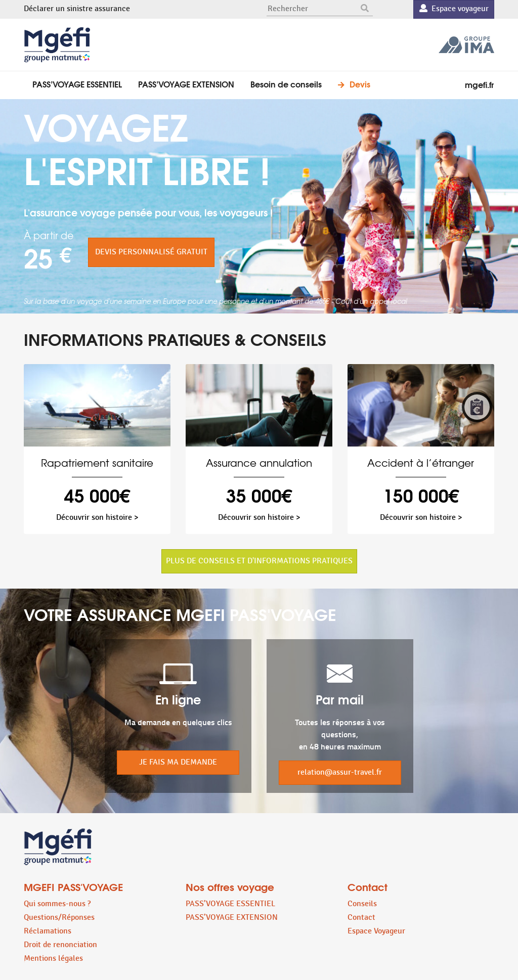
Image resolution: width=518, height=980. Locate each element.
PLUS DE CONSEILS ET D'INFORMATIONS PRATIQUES (259, 561)
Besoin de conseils (286, 84)
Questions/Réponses (59, 918)
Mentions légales (53, 959)
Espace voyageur (454, 9)
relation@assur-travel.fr (340, 772)
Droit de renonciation (60, 945)
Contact (361, 918)
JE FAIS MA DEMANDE (178, 762)
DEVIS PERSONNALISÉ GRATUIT (151, 252)
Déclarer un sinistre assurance (77, 9)
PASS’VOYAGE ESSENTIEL (77, 84)
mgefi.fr (479, 84)
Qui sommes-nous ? (57, 904)
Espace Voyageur (376, 931)
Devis (360, 84)
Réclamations (48, 931)
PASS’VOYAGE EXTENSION (186, 84)
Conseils (362, 904)
